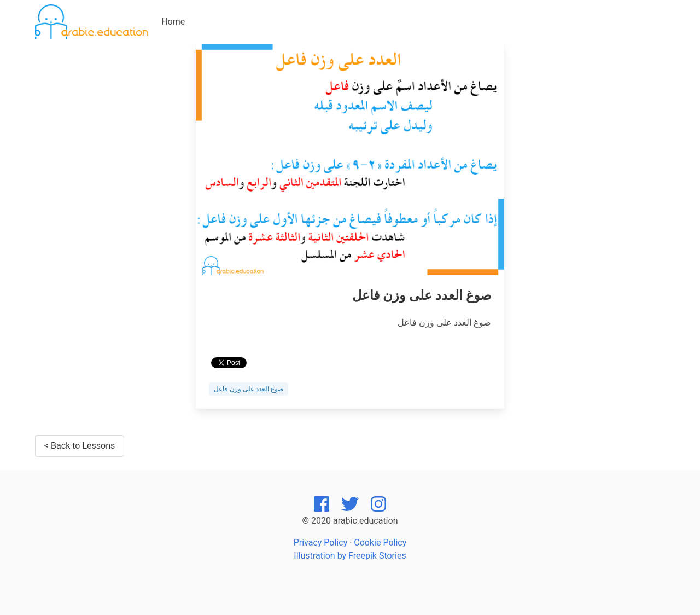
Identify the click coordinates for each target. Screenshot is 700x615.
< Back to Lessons (80, 446)
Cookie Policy (380, 543)
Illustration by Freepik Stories (350, 556)
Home (173, 22)
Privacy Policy (321, 543)
